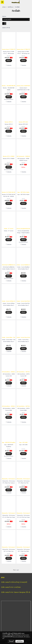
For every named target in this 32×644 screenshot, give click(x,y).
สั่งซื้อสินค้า (9, 60)
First (14, 570)
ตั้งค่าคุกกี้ (11, 641)
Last (18, 570)
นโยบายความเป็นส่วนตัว (18, 637)
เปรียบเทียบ (9, 65)
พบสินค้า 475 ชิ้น (6, 28)
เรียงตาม (5, 16)
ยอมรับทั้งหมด (20, 641)
